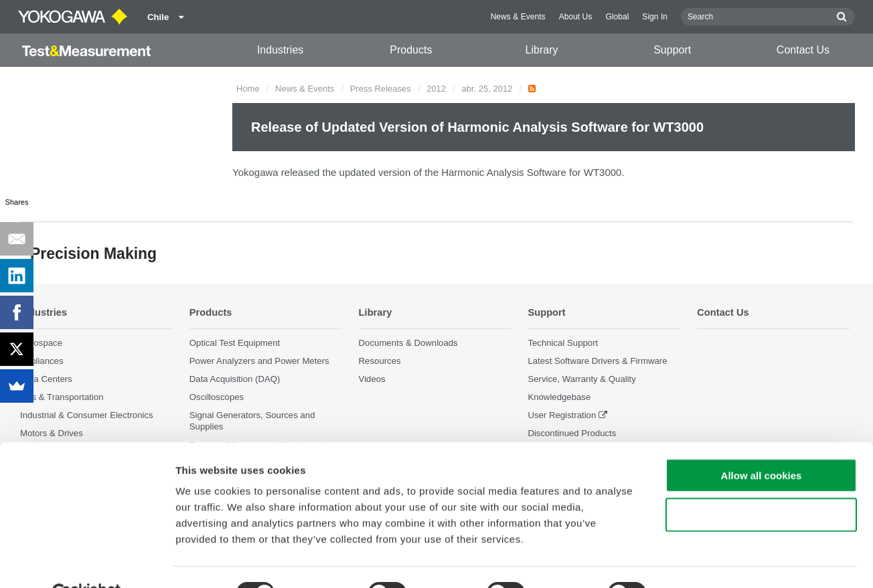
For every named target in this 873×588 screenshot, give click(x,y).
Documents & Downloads (408, 343)
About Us (576, 17)
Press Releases (381, 89)
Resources (380, 361)
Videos (372, 379)
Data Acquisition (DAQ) (235, 379)
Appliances (42, 361)
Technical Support (563, 343)
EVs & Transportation (62, 397)
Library (542, 50)
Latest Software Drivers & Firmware (597, 361)
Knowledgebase (559, 397)
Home (248, 89)
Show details (703, 562)
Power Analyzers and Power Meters (259, 361)
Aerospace (41, 343)
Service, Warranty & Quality (581, 379)
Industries (280, 50)
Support (672, 50)
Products (411, 50)
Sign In (655, 17)
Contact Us (803, 50)
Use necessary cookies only (761, 483)
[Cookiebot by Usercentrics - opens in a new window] (87, 562)
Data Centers (46, 379)
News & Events (518, 17)
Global (617, 17)
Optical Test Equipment (235, 343)
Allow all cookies (762, 444)
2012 (436, 89)
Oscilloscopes (217, 397)
